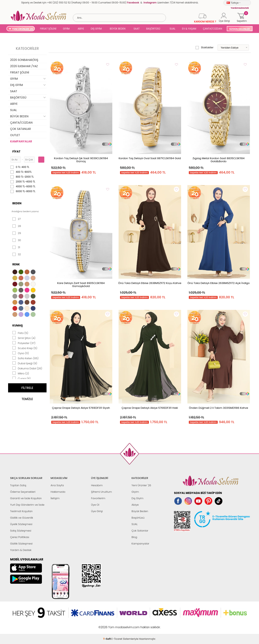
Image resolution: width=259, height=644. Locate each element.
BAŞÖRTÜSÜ (153, 29)
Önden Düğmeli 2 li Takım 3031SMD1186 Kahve (219, 408)
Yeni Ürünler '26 (141, 485)
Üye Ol (95, 505)
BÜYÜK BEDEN (118, 29)
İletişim (55, 498)
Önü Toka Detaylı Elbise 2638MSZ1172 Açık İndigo (218, 283)
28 (17, 226)
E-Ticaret (117, 625)
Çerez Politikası (20, 537)
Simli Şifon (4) (24, 338)
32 (17, 254)
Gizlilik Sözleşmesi (21, 544)
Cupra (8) (21, 378)
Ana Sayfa (57, 485)
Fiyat (16, 151)
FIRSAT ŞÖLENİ (48, 29)
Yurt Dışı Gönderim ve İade (27, 505)
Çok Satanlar (140, 531)
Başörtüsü (138, 518)
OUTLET (15, 135)
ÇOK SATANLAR (20, 129)
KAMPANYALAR (21, 141)
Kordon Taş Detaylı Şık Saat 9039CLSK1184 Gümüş (81, 160)
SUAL (172, 29)
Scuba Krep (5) (25, 348)
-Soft (107, 625)
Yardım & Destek (21, 550)
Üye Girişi (97, 511)
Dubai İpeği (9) (25, 363)
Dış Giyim (137, 498)
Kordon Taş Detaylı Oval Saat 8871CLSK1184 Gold (150, 158)
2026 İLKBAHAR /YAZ (24, 66)
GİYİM (66, 29)
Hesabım (97, 485)
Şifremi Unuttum (101, 492)
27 (16, 219)
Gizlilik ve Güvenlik (22, 518)
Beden (17, 203)
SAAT (137, 29)
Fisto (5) (20, 333)
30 (17, 240)
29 (17, 233)
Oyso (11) (21, 353)
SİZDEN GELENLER (240, 29)
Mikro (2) (21, 373)
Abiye (135, 505)
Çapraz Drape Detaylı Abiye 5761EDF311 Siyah (81, 408)
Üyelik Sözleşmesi (21, 524)
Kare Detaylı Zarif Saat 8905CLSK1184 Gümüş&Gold (81, 285)
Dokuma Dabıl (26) (27, 368)
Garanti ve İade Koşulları (26, 498)
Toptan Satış (18, 485)
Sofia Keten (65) (25, 358)
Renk (16, 264)
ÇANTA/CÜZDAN (213, 29)
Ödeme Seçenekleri (23, 492)
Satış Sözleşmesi (21, 531)
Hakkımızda (58, 492)
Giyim (135, 492)
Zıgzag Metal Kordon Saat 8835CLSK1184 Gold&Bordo (219, 160)
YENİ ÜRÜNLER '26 (23, 29)
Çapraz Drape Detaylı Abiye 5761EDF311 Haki (150, 408)
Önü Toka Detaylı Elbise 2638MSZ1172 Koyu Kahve (150, 283)
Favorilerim (98, 498)
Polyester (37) (24, 343)
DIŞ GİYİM (96, 29)
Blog (134, 537)
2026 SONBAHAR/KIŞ (24, 60)
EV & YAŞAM (189, 29)
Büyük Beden (140, 511)
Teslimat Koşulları (21, 511)
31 (16, 247)
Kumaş (18, 325)
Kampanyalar (140, 544)
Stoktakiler (204, 48)
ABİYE (81, 29)
